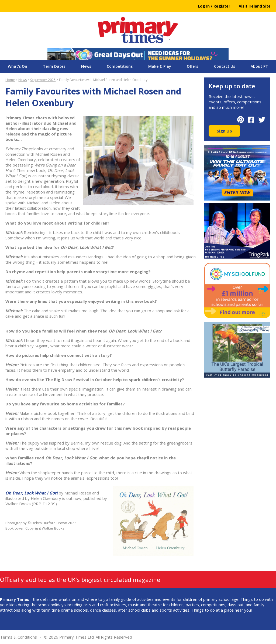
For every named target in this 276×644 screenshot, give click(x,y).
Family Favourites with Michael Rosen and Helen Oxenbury (103, 80)
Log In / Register (214, 6)
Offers (192, 66)
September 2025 (43, 80)
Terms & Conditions (18, 637)
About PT (259, 66)
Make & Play (160, 66)
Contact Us (225, 66)
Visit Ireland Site (255, 6)
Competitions (120, 66)
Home (10, 80)
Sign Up (224, 131)
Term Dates (54, 66)
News (86, 66)
